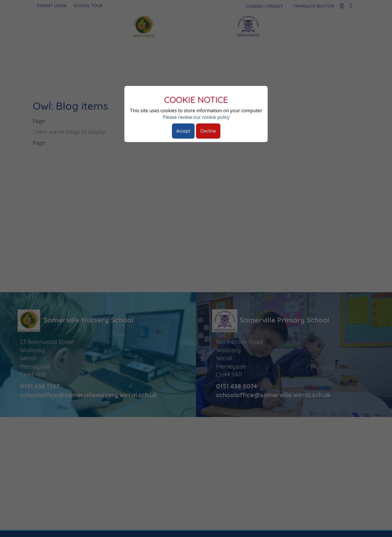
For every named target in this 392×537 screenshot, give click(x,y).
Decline (208, 131)
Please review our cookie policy (196, 117)
